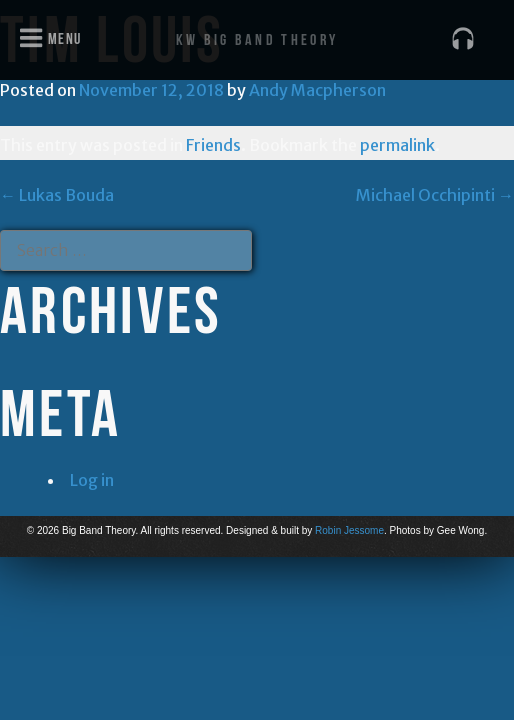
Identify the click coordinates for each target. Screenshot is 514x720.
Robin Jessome (349, 530)
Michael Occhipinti (435, 195)
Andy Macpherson (317, 90)
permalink (397, 145)
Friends (213, 145)
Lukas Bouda (57, 195)
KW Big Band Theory (257, 39)
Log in (92, 480)
